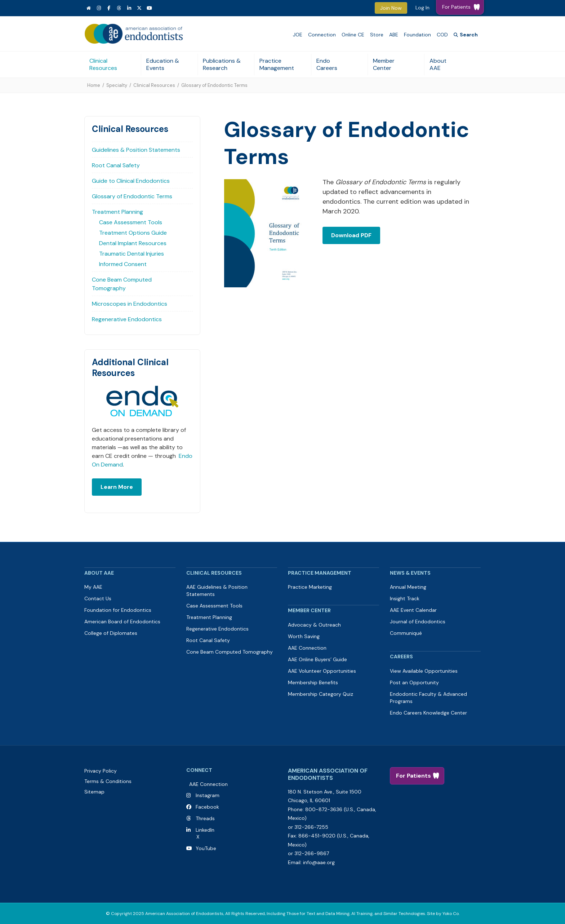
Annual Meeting (408, 587)
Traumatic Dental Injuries (132, 254)
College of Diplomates (111, 633)
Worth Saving (304, 636)
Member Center (384, 64)
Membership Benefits (313, 682)
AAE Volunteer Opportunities (322, 671)
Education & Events (163, 64)
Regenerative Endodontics (127, 319)
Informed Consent (123, 264)
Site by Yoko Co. (443, 914)
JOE (298, 35)
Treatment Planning (117, 212)
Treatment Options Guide (133, 233)
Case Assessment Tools (131, 222)
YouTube (204, 848)
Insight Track (405, 598)
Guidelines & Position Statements (136, 150)
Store (377, 35)
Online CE (353, 35)
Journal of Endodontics (418, 622)
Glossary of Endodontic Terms (132, 196)
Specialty (117, 85)
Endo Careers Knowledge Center (428, 713)
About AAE (438, 64)
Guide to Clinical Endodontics (131, 181)
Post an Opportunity (414, 682)
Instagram (208, 795)
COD (442, 35)
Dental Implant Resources (133, 243)
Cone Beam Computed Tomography (122, 284)
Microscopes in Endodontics (130, 304)
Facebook (206, 807)
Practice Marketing (310, 587)
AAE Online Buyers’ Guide (317, 659)
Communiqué (406, 633)
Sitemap (94, 792)
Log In (422, 8)
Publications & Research (222, 64)
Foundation (417, 35)
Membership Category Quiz (321, 694)
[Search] (466, 35)
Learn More (117, 487)
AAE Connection (307, 648)
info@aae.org (319, 862)
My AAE (93, 587)
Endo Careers (327, 64)
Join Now (391, 8)
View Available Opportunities (424, 671)
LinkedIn (204, 830)
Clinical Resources (103, 64)
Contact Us (98, 598)
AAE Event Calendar (413, 610)
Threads (205, 818)
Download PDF (351, 235)
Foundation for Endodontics (118, 610)
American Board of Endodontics (122, 622)
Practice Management (277, 64)
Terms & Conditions (108, 781)
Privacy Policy (101, 771)
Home (94, 85)
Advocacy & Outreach (314, 625)
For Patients (413, 776)
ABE (394, 35)
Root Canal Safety (116, 165)
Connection (322, 35)
